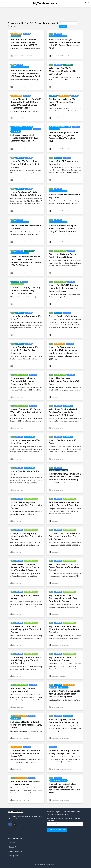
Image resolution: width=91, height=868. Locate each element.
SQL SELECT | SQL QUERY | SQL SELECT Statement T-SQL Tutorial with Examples (26, 290)
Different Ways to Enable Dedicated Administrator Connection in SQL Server (23, 381)
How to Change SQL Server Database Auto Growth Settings (64, 721)
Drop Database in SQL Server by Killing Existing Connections (64, 752)
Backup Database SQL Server (63, 316)
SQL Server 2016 (68, 65)
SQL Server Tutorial (17, 284)
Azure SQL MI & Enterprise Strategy (22, 127)
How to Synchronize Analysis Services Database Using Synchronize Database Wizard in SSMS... (64, 788)
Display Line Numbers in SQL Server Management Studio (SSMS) (62, 102)
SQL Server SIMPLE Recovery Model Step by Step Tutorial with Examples (64, 629)
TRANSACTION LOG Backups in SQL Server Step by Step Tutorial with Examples (65, 536)
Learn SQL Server (16, 34)
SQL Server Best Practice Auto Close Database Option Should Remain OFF (25, 753)
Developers (53, 96)
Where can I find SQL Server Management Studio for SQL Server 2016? (63, 71)
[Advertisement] (46, 14)
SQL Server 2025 (16, 36)
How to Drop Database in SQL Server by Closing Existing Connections (25, 350)
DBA (51, 34)
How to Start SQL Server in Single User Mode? (23, 690)
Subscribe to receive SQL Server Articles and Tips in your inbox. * (64, 819)
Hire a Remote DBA (16, 851)
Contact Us (13, 847)
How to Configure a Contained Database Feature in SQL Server (26, 194)
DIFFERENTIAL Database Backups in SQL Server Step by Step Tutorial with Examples (25, 567)
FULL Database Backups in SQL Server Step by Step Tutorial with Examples (65, 567)
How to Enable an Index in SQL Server (63, 442)
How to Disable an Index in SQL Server (25, 473)
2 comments (30, 56)
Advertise (12, 843)
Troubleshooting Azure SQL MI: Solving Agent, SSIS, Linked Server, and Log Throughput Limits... (64, 137)
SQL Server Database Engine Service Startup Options (63, 256)
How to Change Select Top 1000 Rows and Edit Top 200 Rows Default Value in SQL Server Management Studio (26, 103)
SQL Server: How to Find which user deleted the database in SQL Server (26, 725)
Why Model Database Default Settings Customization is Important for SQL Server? (63, 412)
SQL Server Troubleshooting (58, 470)
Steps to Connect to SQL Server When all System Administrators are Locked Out (26, 412)
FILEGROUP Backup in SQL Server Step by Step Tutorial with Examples (26, 505)
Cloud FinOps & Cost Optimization (21, 129)
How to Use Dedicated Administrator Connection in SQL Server (65, 381)
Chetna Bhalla (54, 56)
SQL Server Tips (68, 406)
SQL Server (27, 34)
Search (63, 26)
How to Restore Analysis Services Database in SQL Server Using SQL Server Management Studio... (65, 44)
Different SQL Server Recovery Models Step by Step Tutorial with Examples (26, 660)
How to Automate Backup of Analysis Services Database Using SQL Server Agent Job (62, 228)
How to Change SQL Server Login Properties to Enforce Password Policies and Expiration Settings (65, 477)
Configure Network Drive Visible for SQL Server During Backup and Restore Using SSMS (65, 694)
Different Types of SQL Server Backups (25, 597)
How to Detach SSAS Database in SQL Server (65, 196)
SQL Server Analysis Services (58, 36)
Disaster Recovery (60, 251)
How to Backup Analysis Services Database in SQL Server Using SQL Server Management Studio (26, 73)
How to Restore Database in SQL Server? (26, 318)
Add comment (66, 56)
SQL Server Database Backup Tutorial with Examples (63, 659)
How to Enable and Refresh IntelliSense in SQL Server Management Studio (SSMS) (24, 42)
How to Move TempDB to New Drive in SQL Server (25, 783)
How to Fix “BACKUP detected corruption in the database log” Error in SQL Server (64, 288)
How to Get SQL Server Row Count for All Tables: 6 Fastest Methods (25, 164)
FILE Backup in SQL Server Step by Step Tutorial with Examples (64, 504)
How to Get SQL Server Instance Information (64, 163)
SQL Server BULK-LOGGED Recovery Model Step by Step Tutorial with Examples (63, 598)
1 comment (65, 676)
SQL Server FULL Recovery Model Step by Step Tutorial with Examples (26, 629)
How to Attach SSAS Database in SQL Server (26, 227)
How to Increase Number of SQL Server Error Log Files (26, 442)
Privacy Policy (14, 856)
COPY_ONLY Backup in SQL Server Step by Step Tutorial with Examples (26, 536)
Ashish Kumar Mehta (18, 56)
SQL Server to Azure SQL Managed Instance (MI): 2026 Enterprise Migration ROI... (24, 138)
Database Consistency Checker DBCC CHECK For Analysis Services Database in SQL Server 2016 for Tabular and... (26, 261)
